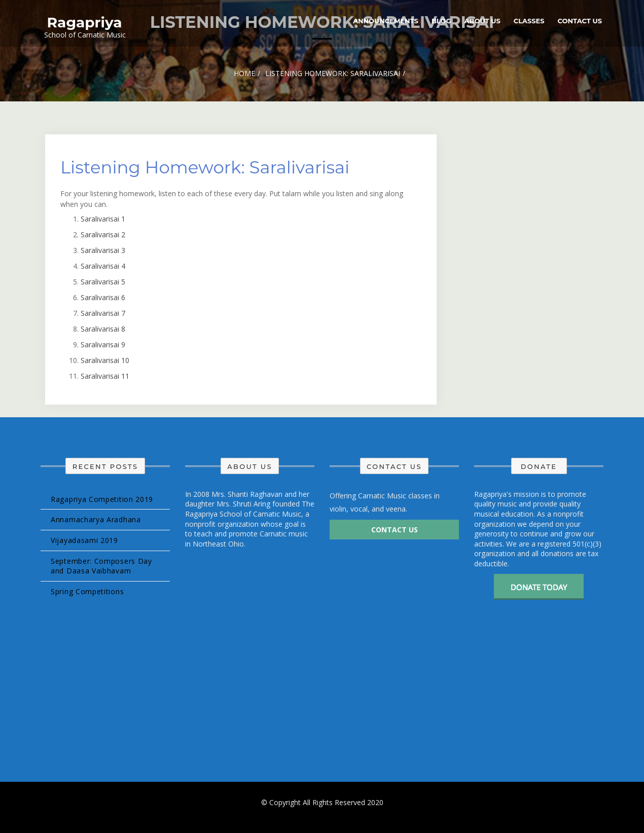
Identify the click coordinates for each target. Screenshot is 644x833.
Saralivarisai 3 (103, 250)
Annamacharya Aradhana (96, 519)
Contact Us (580, 21)
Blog (441, 21)
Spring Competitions (87, 591)
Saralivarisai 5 (103, 282)
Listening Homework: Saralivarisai (205, 167)
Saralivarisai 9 (103, 345)
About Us (482, 21)
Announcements (386, 21)
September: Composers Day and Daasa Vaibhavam (101, 566)
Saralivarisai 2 (103, 234)
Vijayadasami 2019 (84, 540)
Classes (529, 21)
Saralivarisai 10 (105, 360)
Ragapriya (85, 22)
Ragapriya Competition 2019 (102, 499)
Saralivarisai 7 (103, 313)
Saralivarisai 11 (105, 376)
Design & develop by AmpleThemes (322, 812)
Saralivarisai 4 (103, 266)
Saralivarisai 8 (103, 329)
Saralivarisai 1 (103, 219)
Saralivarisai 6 (103, 297)
